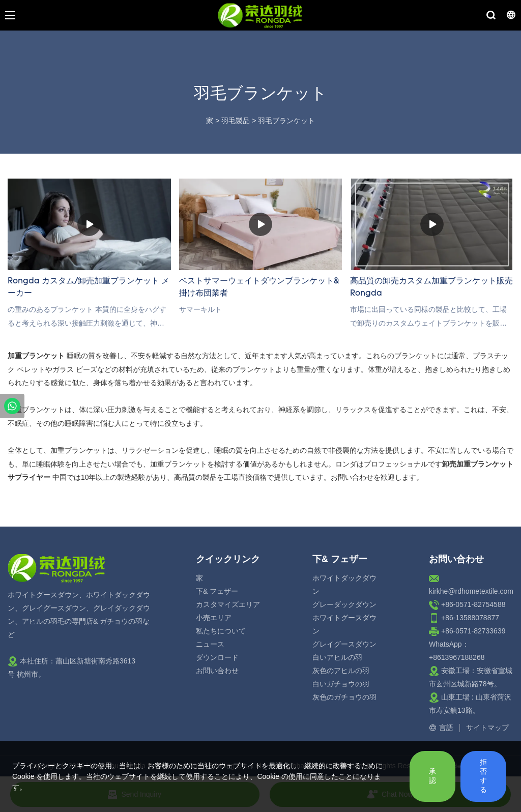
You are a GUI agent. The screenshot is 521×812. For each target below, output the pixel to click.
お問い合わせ (217, 671)
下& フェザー (217, 591)
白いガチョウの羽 (341, 684)
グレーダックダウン (344, 604)
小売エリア (214, 618)
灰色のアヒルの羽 (341, 671)
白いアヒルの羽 (337, 657)
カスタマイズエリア (228, 604)
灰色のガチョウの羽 (344, 697)
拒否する (483, 776)
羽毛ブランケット (286, 121)
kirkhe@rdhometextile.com (471, 591)
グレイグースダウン (344, 644)
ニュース (210, 644)
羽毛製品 (236, 121)
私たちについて (221, 631)
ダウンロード (217, 657)
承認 (432, 776)
